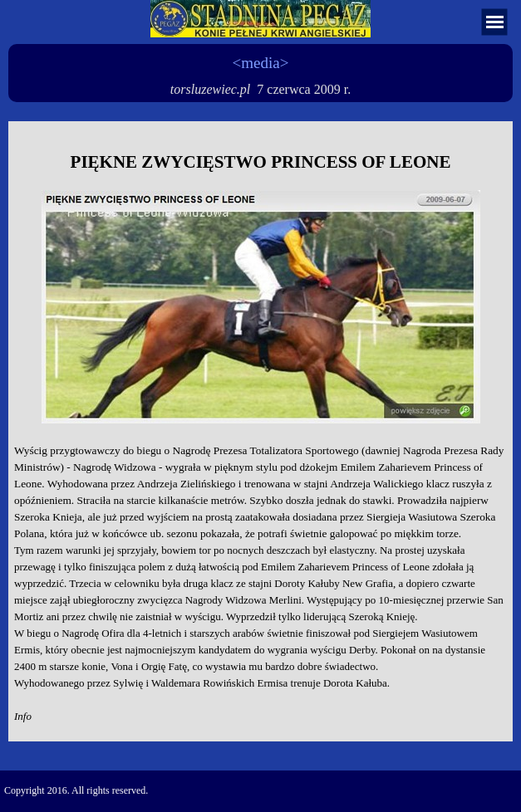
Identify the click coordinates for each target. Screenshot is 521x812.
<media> (261, 63)
